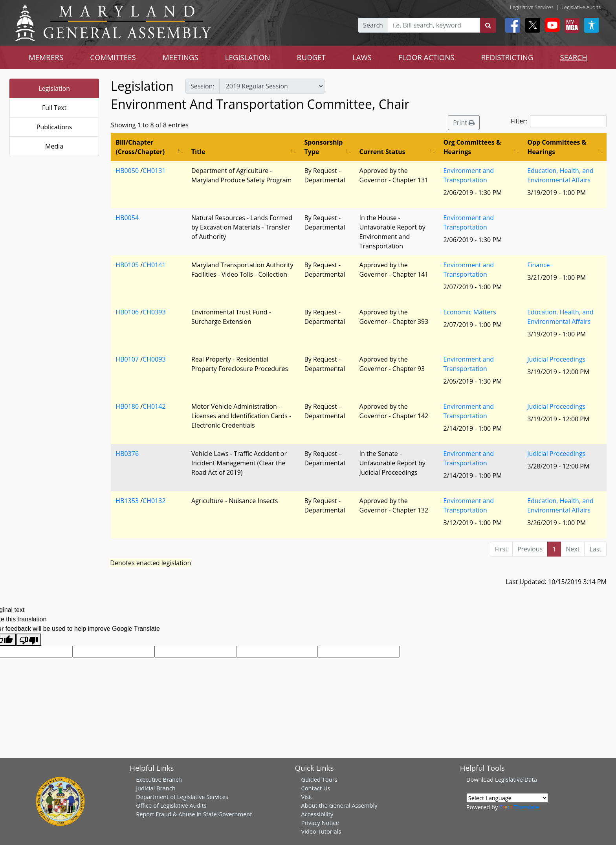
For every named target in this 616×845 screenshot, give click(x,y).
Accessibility (317, 814)
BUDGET (311, 57)
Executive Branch (159, 779)
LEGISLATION (248, 57)
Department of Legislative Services (182, 797)
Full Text (54, 108)
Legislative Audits (581, 7)
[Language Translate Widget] (507, 798)
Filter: (559, 121)
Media (54, 146)
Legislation (54, 88)
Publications (54, 127)
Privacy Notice (320, 823)
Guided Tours (319, 779)
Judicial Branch (156, 788)
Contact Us (315, 788)
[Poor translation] (29, 640)
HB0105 (127, 265)
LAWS (362, 57)
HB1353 (127, 501)
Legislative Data (516, 779)
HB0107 (127, 359)
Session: (203, 86)
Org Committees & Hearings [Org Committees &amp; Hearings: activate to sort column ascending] (472, 147)
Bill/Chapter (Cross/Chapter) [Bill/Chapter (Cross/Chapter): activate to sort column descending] (140, 147)
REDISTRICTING (507, 57)
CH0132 (154, 501)
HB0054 (127, 218)
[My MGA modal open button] (570, 25)
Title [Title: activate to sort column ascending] (198, 152)
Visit (306, 797)
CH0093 (154, 359)
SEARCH (573, 57)
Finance (538, 265)
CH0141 (154, 265)
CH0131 (154, 171)
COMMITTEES (113, 57)
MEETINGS (181, 57)
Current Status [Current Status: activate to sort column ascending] (382, 152)
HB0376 (127, 454)
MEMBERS (46, 57)
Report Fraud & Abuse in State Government (194, 814)
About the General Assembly (339, 805)
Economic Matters (469, 312)
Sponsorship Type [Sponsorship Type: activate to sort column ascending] (323, 147)
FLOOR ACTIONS (426, 57)
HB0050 (127, 171)
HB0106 (127, 312)
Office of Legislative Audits (171, 805)
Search (373, 25)
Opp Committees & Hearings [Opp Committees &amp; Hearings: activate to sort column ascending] (557, 147)
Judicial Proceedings (556, 359)
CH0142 (154, 406)
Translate (519, 807)
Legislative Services (532, 7)
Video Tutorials (321, 831)
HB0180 (127, 406)
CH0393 (154, 312)
